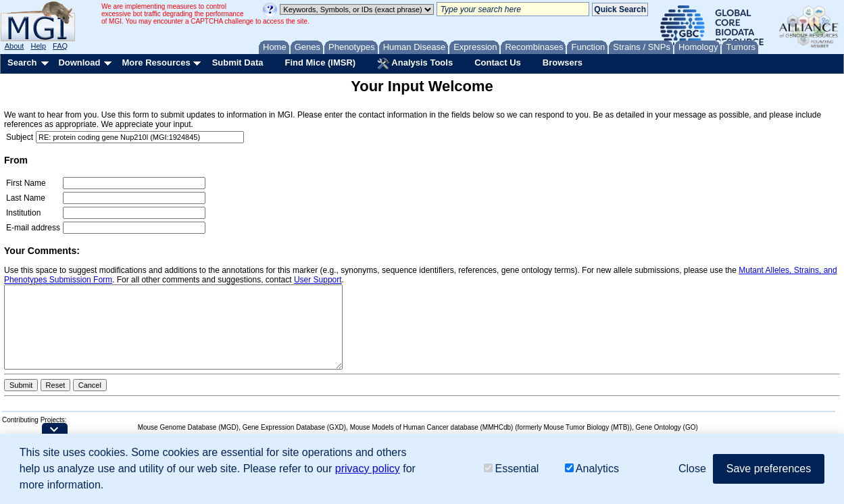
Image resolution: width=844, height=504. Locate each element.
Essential (511, 469)
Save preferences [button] (769, 469)
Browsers (563, 62)
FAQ (60, 46)
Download (79, 62)
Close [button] (692, 469)
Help (38, 46)
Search (22, 62)
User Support (318, 280)
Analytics (592, 469)
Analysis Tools (415, 64)
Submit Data (238, 62)
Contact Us (498, 62)
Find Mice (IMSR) (320, 62)
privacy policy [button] (368, 469)
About (15, 46)
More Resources (156, 62)
